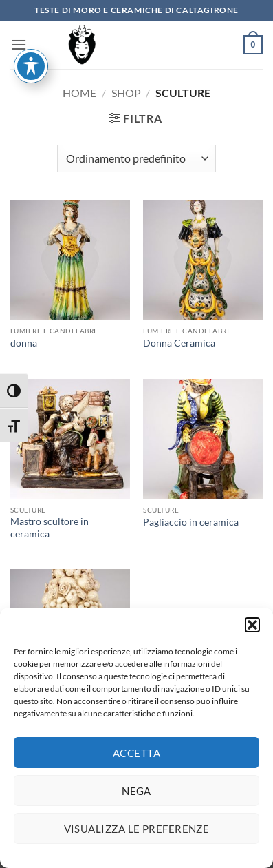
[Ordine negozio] (136, 158)
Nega (136, 795)
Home (79, 93)
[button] (252, 630)
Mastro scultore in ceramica (50, 528)
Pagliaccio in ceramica (191, 522)
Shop (126, 93)
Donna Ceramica (179, 343)
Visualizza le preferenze (137, 833)
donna (24, 343)
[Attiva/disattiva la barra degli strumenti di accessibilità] (31, 27)
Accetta (136, 757)
